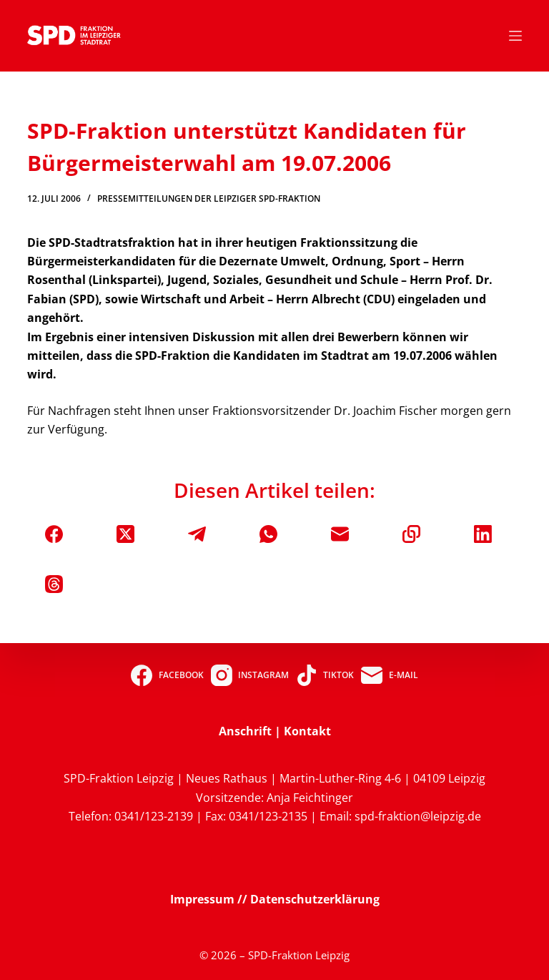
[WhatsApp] (268, 534)
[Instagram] (250, 675)
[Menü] (515, 36)
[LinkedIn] (483, 534)
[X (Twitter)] (125, 534)
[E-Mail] (340, 534)
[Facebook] (54, 534)
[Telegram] (197, 534)
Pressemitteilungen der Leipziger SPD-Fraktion (209, 199)
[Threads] (54, 584)
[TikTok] (325, 675)
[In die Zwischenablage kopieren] (411, 534)
